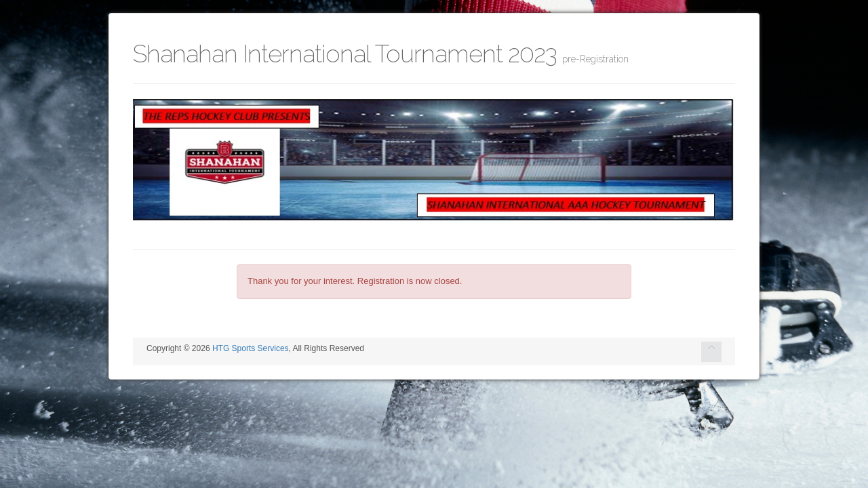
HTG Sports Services (251, 348)
